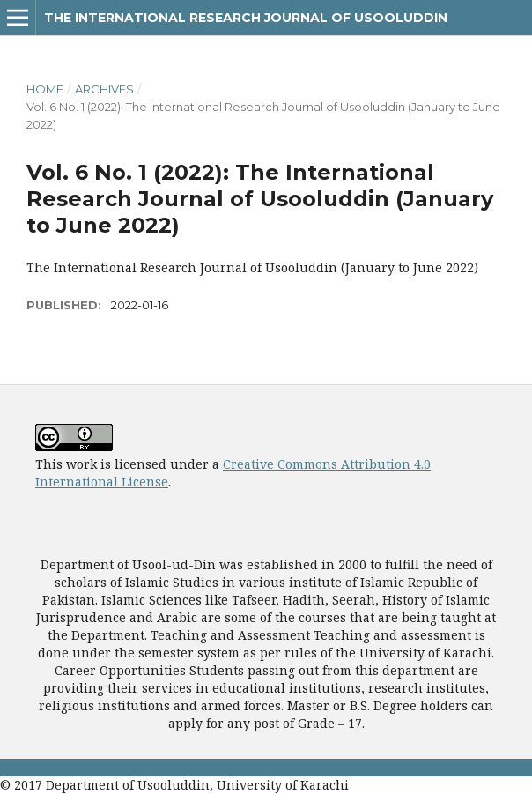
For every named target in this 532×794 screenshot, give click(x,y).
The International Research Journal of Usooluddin (246, 18)
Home (45, 89)
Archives (104, 89)
